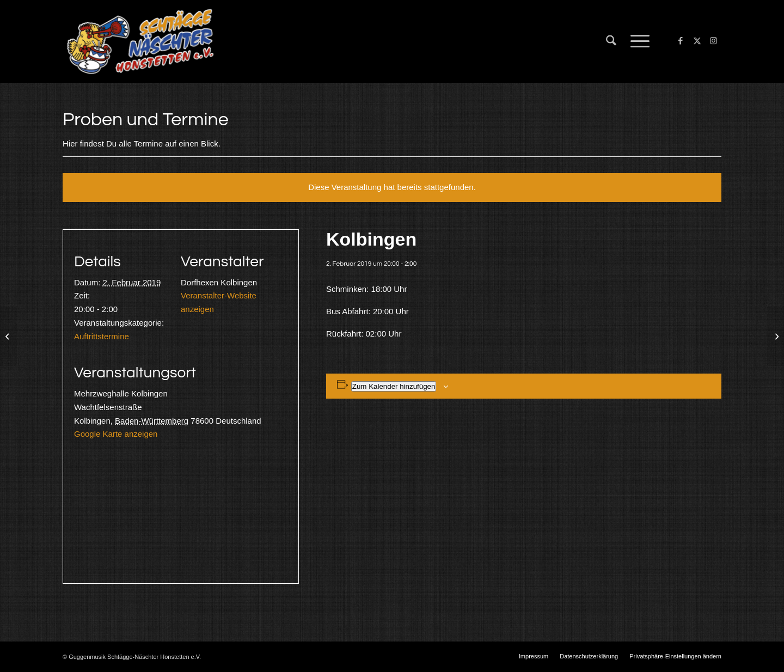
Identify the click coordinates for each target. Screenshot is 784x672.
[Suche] (611, 41)
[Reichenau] (776, 336)
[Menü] (636, 41)
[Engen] (8, 336)
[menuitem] (611, 41)
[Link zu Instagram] (713, 41)
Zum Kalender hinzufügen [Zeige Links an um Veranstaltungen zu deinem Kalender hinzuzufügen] (394, 386)
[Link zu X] (697, 41)
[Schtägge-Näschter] (140, 41)
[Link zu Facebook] (681, 41)
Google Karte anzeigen (116, 434)
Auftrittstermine (102, 336)
